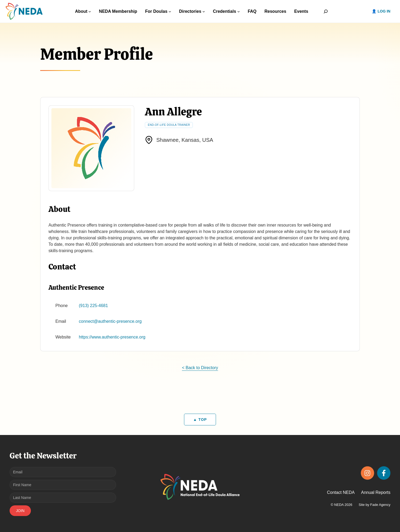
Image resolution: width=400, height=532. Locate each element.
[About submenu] (90, 11)
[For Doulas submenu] (170, 11)
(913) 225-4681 (93, 306)
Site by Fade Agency (375, 505)
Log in (384, 11)
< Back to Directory (200, 368)
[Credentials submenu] (239, 11)
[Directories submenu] (204, 11)
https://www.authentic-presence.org (112, 337)
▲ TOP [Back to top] (200, 420)
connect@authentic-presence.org (110, 321)
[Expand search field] (326, 11)
